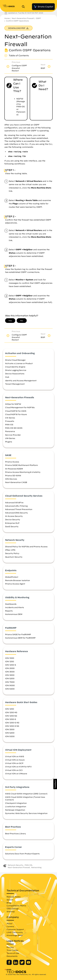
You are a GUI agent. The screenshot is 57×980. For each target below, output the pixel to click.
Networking (36, 867)
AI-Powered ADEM (14, 469)
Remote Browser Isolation (18, 580)
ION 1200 (10, 661)
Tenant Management (15, 384)
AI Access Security (14, 516)
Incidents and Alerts (15, 607)
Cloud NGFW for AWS (16, 411)
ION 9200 (10, 689)
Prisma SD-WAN (13, 475)
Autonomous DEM (14, 614)
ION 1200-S (11, 665)
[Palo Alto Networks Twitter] (22, 964)
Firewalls (10, 421)
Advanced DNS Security (16, 513)
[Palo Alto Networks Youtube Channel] (28, 964)
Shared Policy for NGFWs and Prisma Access (26, 546)
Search (10, 900)
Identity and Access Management (21, 380)
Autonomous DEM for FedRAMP (20, 638)
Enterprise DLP (12, 523)
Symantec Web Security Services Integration (26, 813)
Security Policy (12, 553)
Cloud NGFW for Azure (16, 414)
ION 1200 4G (11, 712)
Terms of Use (13, 953)
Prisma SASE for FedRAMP (18, 634)
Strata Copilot (43, 7)
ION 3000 (10, 672)
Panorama (10, 431)
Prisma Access (12, 462)
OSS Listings (13, 909)
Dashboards (11, 604)
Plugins (9, 442)
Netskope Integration (15, 810)
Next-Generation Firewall (23, 18)
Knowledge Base (15, 935)
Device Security (13, 519)
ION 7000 (10, 682)
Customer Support (15, 929)
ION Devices (11, 479)
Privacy (10, 947)
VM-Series (10, 438)
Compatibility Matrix (16, 906)
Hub (7, 377)
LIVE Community (15, 932)
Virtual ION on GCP (14, 763)
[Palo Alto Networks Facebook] (9, 964)
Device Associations (15, 374)
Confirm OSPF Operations (17, 21)
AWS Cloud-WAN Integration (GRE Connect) (26, 794)
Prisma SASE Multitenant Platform (22, 465)
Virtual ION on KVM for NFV (18, 767)
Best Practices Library (16, 833)
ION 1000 (10, 658)
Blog (9, 903)
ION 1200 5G (11, 716)
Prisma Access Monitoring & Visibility (23, 472)
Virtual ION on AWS (15, 756)
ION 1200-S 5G (12, 726)
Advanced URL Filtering (16, 506)
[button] (55, 784)
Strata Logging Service (16, 370)
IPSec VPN (10, 550)
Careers (10, 926)
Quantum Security (14, 557)
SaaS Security (12, 526)
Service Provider (13, 435)
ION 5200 (10, 678)
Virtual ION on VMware (16, 774)
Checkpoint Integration (16, 803)
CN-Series (10, 418)
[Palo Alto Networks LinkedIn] (16, 964)
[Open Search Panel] (24, 7)
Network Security (15, 865)
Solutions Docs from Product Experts (22, 854)
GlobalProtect (12, 577)
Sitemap (11, 911)
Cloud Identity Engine (15, 367)
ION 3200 (10, 675)
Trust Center (12, 950)
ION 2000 (10, 668)
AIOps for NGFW (13, 404)
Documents (12, 956)
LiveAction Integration (16, 806)
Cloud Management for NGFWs (20, 407)
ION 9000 (10, 685)
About (9, 923)
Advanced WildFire (14, 502)
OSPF (38, 18)
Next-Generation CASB (16, 482)
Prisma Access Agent (15, 584)
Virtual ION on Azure (15, 760)
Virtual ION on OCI (14, 770)
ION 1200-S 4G (12, 723)
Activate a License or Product (19, 363)
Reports (9, 611)
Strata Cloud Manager (15, 360)
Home (7, 18)
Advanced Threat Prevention (19, 509)
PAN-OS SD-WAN (14, 428)
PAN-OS (9, 424)
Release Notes (14, 897)
